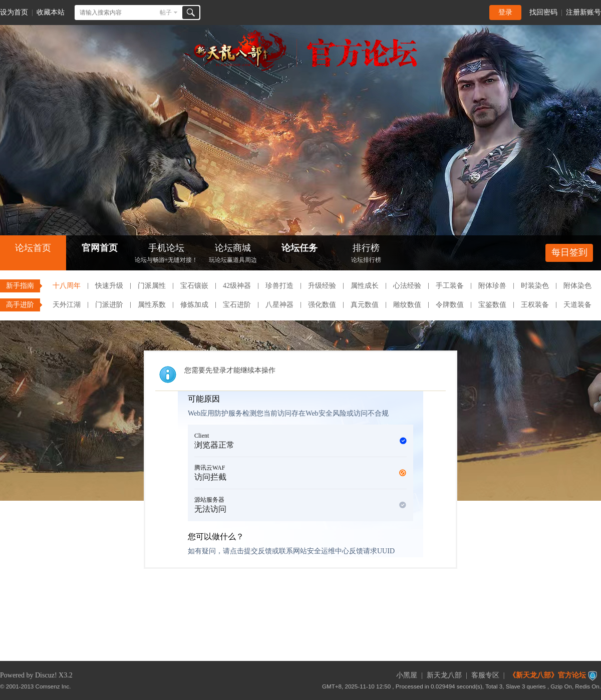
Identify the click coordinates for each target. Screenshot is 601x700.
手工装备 (450, 286)
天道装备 (577, 305)
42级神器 (237, 286)
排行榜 (366, 254)
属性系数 (152, 305)
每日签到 (569, 252)
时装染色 (535, 286)
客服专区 (485, 675)
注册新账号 (583, 12)
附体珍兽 (492, 286)
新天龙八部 (444, 675)
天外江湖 (67, 305)
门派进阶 (109, 305)
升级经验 (322, 286)
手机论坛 (166, 254)
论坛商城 (233, 254)
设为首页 (14, 12)
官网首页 (100, 248)
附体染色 (577, 286)
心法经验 (407, 286)
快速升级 (109, 286)
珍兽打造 (279, 286)
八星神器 (279, 305)
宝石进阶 (237, 305)
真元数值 (365, 305)
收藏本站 (51, 12)
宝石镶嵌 (194, 286)
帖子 (166, 13)
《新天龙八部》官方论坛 (547, 675)
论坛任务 (299, 248)
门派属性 (152, 286)
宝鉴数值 (492, 305)
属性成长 (365, 286)
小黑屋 (407, 675)
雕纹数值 (407, 305)
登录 (505, 12)
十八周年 (67, 286)
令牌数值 (450, 305)
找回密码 (543, 12)
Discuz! (46, 675)
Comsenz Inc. (53, 686)
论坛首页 (33, 248)
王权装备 (535, 305)
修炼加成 (194, 305)
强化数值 (322, 305)
